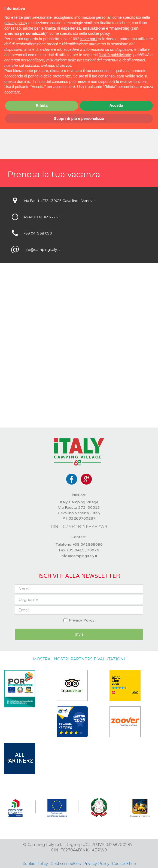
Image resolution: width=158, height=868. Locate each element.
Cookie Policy (35, 864)
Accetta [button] (116, 105)
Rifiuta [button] (42, 105)
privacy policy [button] (16, 23)
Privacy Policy (82, 620)
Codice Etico (124, 864)
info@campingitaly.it (79, 556)
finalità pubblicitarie (115, 55)
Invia (79, 634)
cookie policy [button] (99, 33)
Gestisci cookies (66, 864)
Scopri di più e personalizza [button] (79, 118)
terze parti (89, 39)
